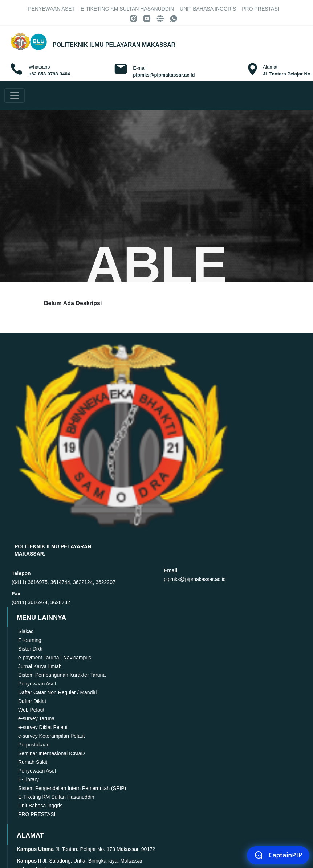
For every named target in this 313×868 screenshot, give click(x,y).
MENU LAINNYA (47, 618)
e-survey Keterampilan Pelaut (52, 736)
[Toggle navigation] (15, 95)
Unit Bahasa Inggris (208, 9)
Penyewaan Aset (51, 9)
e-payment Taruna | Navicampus (55, 658)
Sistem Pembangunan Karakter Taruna (62, 675)
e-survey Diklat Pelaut (43, 727)
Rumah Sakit (33, 762)
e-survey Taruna (36, 718)
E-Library (29, 779)
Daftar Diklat (32, 701)
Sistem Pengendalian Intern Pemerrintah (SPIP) (72, 788)
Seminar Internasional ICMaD (52, 753)
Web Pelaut (31, 710)
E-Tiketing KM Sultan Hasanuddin (127, 9)
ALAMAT (36, 835)
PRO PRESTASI (260, 9)
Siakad (26, 631)
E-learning (30, 640)
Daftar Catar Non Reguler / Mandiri (57, 692)
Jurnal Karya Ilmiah (40, 666)
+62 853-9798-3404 (49, 74)
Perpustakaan (34, 745)
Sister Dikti (30, 649)
